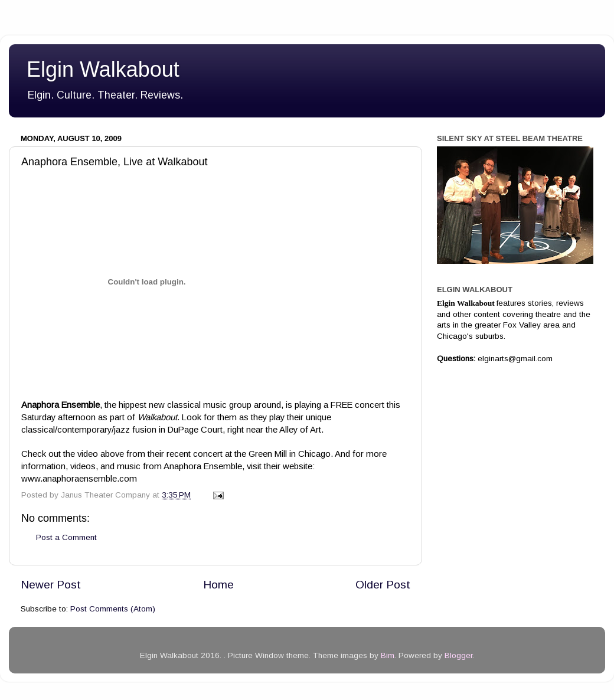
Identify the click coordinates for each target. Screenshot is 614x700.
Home (218, 585)
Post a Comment (66, 537)
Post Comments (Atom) (113, 609)
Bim (388, 655)
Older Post (383, 585)
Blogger (458, 655)
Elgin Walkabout (103, 69)
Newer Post (51, 585)
